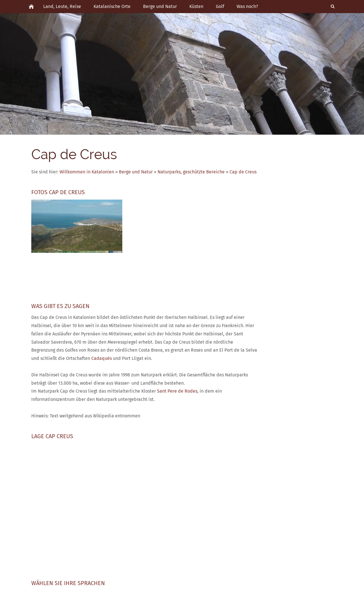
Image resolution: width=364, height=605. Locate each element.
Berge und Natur (136, 172)
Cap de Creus (243, 172)
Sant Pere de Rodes (177, 391)
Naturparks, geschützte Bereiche (191, 172)
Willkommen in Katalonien (87, 172)
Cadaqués (102, 358)
